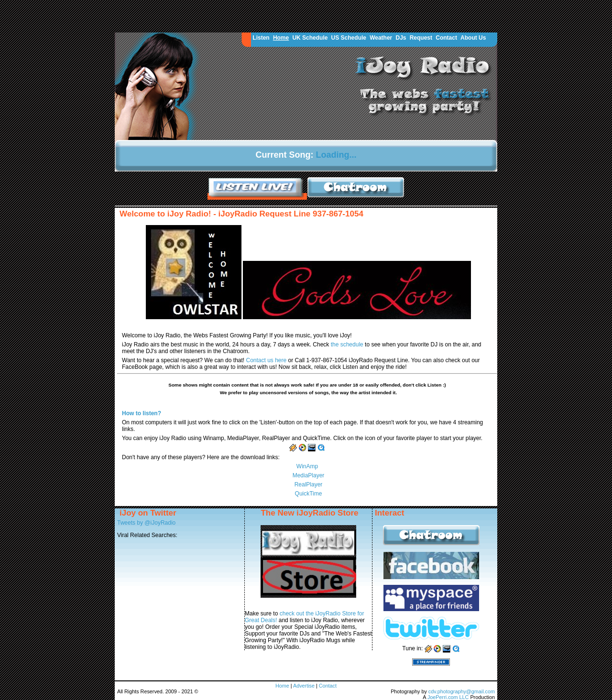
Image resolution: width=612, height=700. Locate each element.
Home (281, 38)
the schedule (348, 345)
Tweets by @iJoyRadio (146, 523)
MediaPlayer (309, 475)
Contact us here (267, 360)
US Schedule (349, 38)
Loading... (336, 155)
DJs (401, 38)
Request (421, 38)
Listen (261, 38)
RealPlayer (309, 485)
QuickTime (309, 494)
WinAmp (307, 466)
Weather (381, 38)
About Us (473, 38)
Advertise (305, 686)
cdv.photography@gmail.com (462, 691)
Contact (446, 38)
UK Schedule (310, 38)
